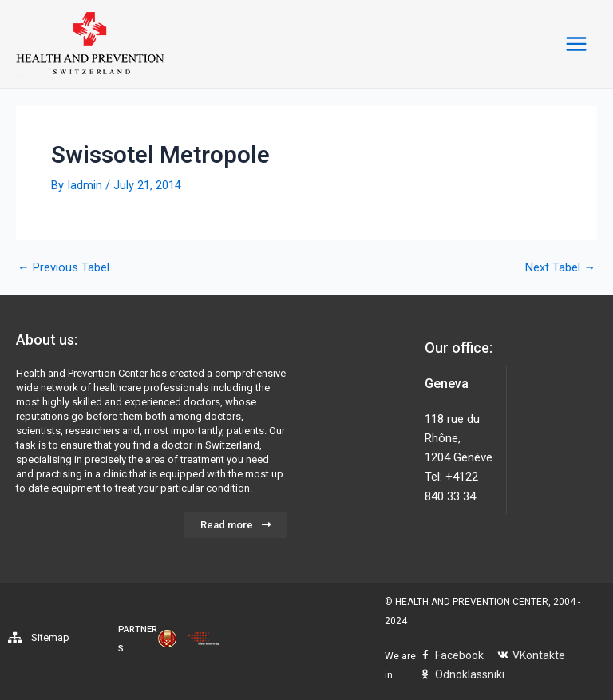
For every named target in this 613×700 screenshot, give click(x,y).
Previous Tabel (63, 268)
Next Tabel (560, 268)
